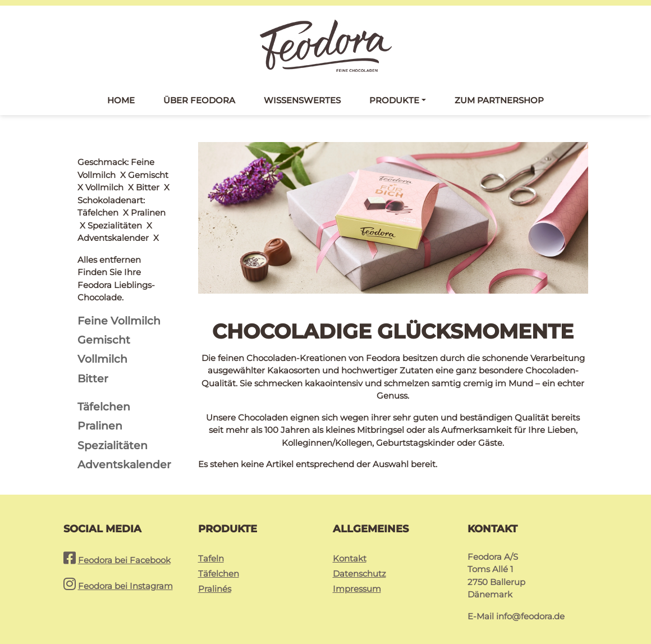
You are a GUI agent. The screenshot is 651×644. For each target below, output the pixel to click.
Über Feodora (199, 100)
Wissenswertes (302, 100)
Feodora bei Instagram (125, 571)
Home (121, 100)
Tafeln (211, 544)
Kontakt (350, 544)
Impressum (357, 574)
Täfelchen (219, 559)
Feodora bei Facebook (124, 545)
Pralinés (215, 574)
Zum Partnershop (499, 100)
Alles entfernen (109, 162)
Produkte (394, 100)
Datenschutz (359, 559)
